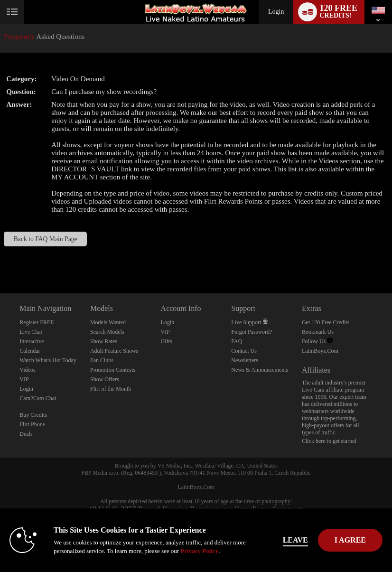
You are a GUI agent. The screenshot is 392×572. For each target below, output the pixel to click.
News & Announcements (260, 370)
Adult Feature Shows (114, 351)
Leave (295, 540)
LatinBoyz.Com (320, 351)
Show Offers (105, 379)
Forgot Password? (252, 332)
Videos (27, 370)
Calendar (30, 351)
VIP (24, 379)
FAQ (237, 341)
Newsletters (245, 360)
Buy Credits (33, 415)
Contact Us (244, 351)
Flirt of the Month (111, 389)
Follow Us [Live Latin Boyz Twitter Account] (317, 341)
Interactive (32, 341)
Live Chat (31, 332)
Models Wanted (108, 322)
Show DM (0, 258)
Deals (26, 434)
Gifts (167, 341)
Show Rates (104, 341)
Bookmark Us (318, 332)
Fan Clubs (102, 360)
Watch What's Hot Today (48, 360)
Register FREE (37, 322)
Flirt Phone (32, 424)
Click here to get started (329, 441)
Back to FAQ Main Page (46, 239)
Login (276, 12)
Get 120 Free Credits (326, 322)
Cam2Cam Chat (38, 398)
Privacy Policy (199, 551)
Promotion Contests (113, 370)
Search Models (107, 332)
